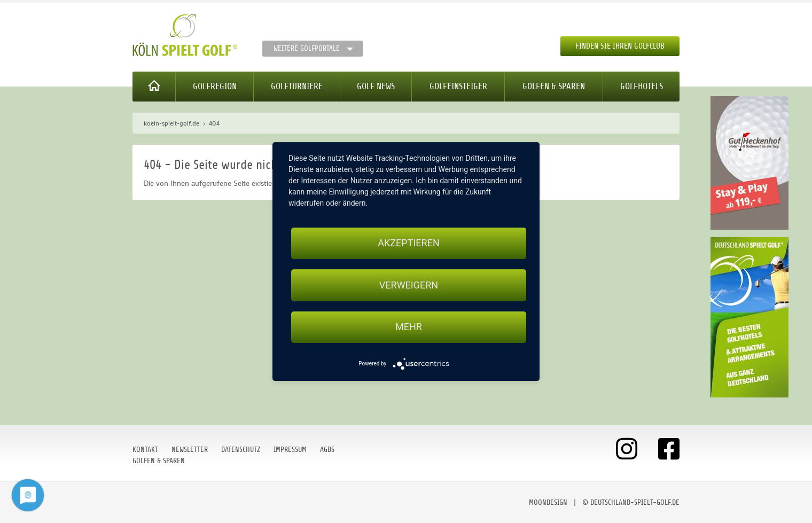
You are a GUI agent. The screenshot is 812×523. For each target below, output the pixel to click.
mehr (409, 327)
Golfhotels (642, 86)
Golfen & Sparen (554, 86)
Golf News (376, 86)
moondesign (548, 502)
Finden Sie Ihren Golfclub (620, 46)
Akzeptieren (408, 243)
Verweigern (409, 285)
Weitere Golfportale (307, 48)
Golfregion (215, 86)
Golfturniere (297, 86)
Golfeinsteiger (458, 86)
